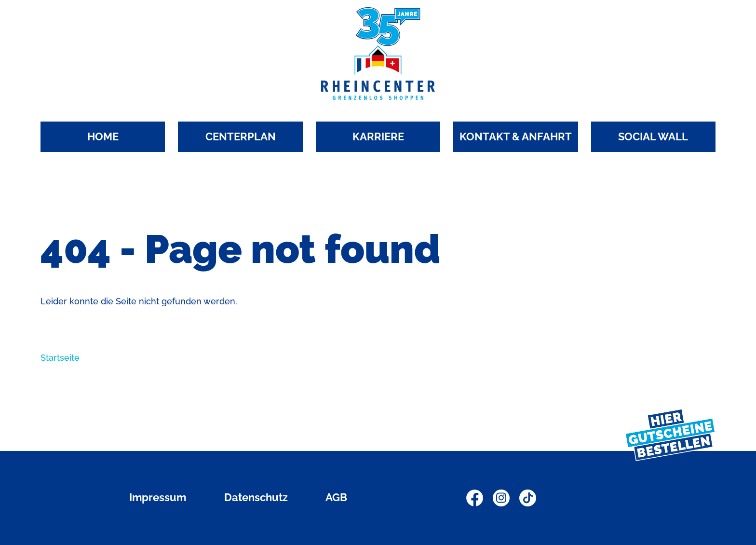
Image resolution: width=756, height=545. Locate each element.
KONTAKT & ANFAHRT (516, 136)
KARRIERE (378, 136)
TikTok (528, 498)
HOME (103, 136)
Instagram (501, 498)
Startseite (60, 358)
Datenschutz (256, 497)
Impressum (158, 497)
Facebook (475, 498)
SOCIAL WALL (653, 136)
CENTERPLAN (241, 136)
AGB (336, 497)
